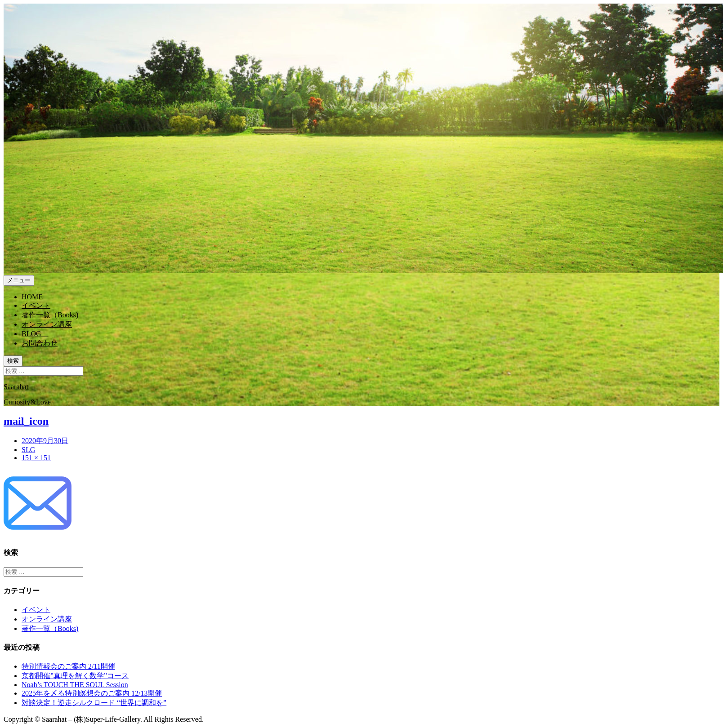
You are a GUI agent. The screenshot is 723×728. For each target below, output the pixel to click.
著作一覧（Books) (50, 628)
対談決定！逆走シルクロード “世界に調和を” (94, 703)
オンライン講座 (47, 619)
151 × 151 (36, 458)
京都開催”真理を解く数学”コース (75, 676)
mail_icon (26, 421)
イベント (36, 610)
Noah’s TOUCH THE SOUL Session (75, 685)
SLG (28, 450)
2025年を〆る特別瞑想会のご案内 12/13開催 (92, 693)
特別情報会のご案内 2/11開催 (68, 666)
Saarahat (16, 387)
